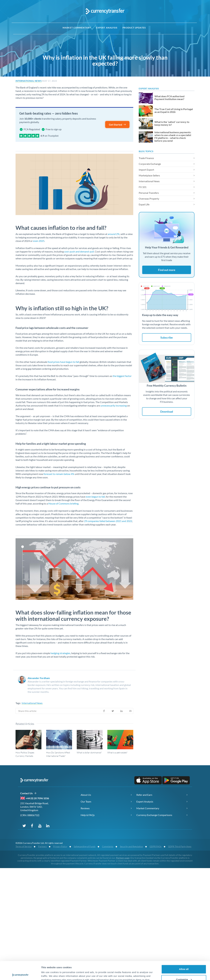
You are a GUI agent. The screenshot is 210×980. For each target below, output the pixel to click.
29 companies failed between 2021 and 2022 (108, 521)
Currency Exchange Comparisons (154, 815)
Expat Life (144, 204)
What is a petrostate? (117, 752)
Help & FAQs (88, 815)
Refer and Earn (144, 795)
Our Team (86, 801)
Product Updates (134, 28)
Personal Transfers (149, 193)
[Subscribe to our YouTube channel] (40, 826)
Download (167, 412)
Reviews (85, 808)
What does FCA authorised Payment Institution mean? (169, 98)
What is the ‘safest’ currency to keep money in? (172, 123)
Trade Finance (146, 158)
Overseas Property (149, 199)
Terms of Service (24, 846)
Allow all (184, 951)
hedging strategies (60, 653)
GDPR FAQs (156, 846)
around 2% (114, 234)
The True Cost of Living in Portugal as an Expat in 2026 (174, 111)
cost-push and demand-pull (79, 251)
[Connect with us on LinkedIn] (48, 826)
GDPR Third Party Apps (180, 846)
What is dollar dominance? (89, 752)
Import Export (146, 170)
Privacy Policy (60, 846)
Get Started (118, 125)
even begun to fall (95, 497)
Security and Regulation (131, 846)
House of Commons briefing (63, 503)
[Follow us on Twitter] (24, 826)
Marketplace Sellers (149, 175)
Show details (48, 974)
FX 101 (143, 187)
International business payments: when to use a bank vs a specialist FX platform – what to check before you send (173, 136)
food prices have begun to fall (63, 362)
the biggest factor (122, 376)
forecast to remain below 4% (59, 474)
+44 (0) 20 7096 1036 (37, 798)
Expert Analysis (107, 28)
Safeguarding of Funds (85, 846)
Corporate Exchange (150, 164)
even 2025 (39, 241)
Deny (184, 971)
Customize (184, 961)
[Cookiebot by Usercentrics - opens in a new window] (20, 974)
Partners (42, 846)
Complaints (108, 846)
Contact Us (28, 793)
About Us (86, 795)
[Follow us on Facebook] (32, 826)
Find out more (167, 270)
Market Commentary (77, 28)
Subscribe (167, 337)
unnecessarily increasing (113, 405)
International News (29, 81)
